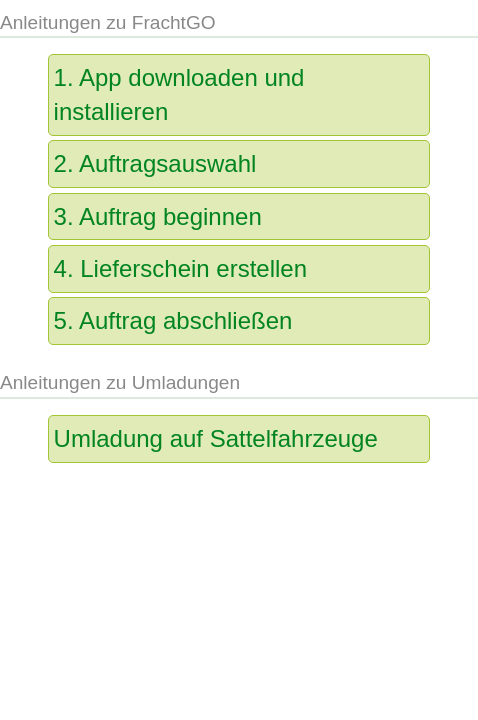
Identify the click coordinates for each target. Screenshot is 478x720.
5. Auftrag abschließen (173, 320)
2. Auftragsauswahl (155, 163)
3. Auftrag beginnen (158, 216)
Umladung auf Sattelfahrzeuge (216, 438)
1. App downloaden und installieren (179, 94)
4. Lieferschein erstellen (180, 268)
